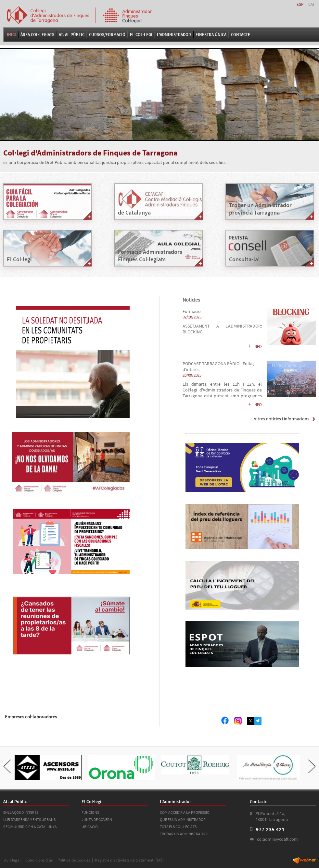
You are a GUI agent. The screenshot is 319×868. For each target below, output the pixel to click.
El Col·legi (141, 35)
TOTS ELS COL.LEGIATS (178, 827)
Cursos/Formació (107, 35)
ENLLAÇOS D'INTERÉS (21, 812)
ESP (300, 4)
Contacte (241, 35)
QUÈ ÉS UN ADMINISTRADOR (183, 819)
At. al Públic (72, 35)
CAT (312, 4)
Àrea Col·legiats (37, 35)
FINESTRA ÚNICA (211, 35)
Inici (11, 35)
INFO (255, 347)
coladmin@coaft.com (277, 839)
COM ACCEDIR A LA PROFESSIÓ (185, 812)
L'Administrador (174, 35)
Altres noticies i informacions (281, 419)
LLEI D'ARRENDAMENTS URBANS (29, 819)
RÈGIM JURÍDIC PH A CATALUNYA (30, 827)
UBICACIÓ (90, 827)
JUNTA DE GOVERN (97, 819)
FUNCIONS (90, 812)
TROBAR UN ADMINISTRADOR (184, 834)
